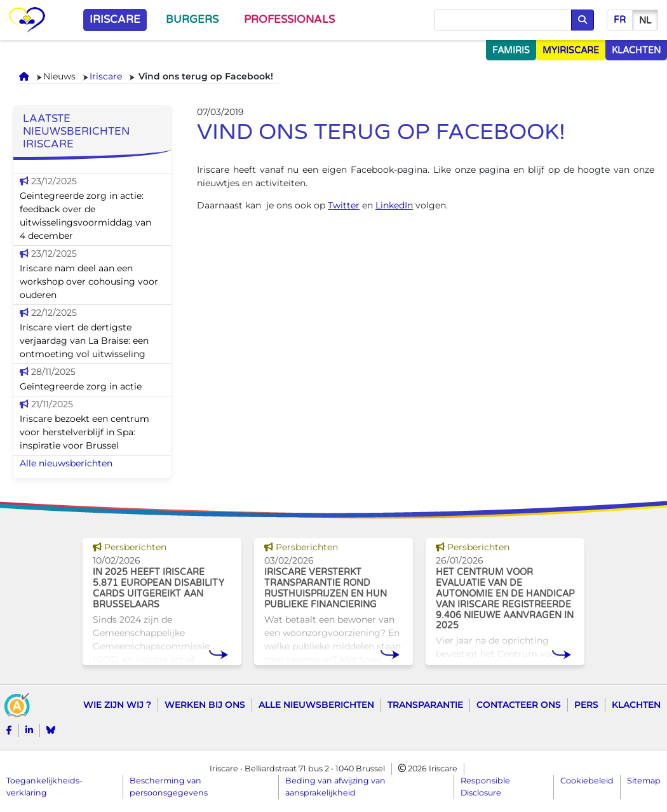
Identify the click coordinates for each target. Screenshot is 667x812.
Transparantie (425, 705)
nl (645, 21)
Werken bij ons (205, 705)
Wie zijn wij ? (117, 705)
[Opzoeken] (503, 20)
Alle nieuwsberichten (66, 463)
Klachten (636, 705)
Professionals (289, 20)
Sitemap (644, 781)
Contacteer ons (519, 705)
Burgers (192, 20)
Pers (586, 705)
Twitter (344, 205)
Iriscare (115, 20)
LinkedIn (394, 205)
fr (620, 20)
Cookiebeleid (587, 781)
